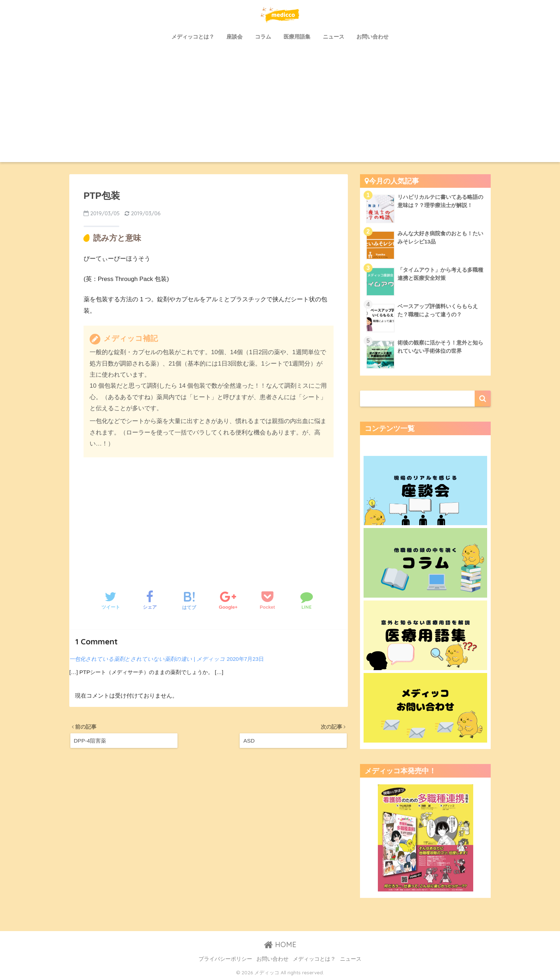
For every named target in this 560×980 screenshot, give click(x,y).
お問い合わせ (372, 37)
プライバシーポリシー (225, 959)
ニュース (334, 37)
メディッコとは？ (193, 37)
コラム (263, 37)
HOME (280, 944)
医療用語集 (297, 37)
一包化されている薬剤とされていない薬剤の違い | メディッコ (147, 659)
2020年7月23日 (246, 659)
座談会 (234, 37)
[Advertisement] (280, 109)
